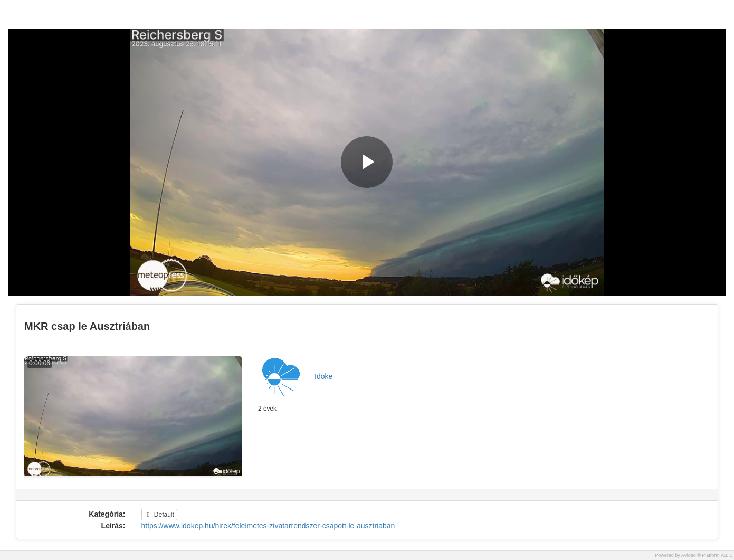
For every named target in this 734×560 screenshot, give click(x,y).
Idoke (323, 376)
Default (159, 515)
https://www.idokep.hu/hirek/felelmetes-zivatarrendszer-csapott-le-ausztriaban (268, 526)
